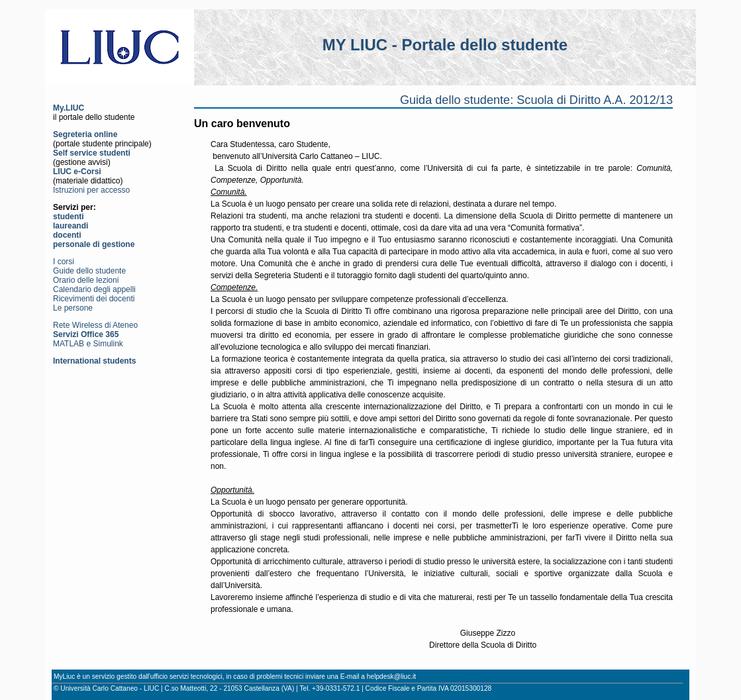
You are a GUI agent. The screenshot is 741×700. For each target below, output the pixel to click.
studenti (69, 217)
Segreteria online (85, 134)
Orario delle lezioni (86, 280)
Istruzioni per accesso (91, 190)
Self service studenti (92, 153)
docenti (67, 235)
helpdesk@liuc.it (391, 676)
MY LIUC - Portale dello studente (445, 45)
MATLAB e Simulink (88, 344)
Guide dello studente (89, 271)
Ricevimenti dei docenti (94, 299)
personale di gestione (94, 244)
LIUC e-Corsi (77, 172)
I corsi (64, 262)
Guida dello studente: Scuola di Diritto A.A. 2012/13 (536, 100)
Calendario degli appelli (94, 289)
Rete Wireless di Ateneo (95, 325)
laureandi (71, 226)
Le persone (73, 308)
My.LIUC (69, 108)
